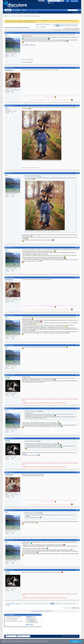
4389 (76, 26)
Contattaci (65, 636)
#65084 (77, 540)
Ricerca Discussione (66, 30)
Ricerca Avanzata (76, 12)
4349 (73, 26)
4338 (54, 26)
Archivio (20, 16)
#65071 (77, 33)
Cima (78, 608)
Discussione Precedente (37, 611)
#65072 (77, 68)
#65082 (77, 472)
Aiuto (68, 1)
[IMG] (31, 620)
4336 (74, 25)
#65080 (77, 408)
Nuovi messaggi (16, 10)
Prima (48, 25)
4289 (64, 25)
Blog (24, 10)
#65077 (77, 315)
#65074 (77, 173)
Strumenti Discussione (57, 30)
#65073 (77, 105)
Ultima (44, 27)
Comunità (22, 12)
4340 (61, 26)
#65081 (77, 438)
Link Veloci (35, 12)
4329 (67, 25)
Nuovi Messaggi (8, 12)
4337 (77, 25)
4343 (70, 26)
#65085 (77, 570)
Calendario (17, 12)
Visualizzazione (75, 30)
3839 (58, 25)
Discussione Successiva (48, 611)
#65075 (77, 247)
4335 (71, 25)
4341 (64, 26)
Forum (8, 10)
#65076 (77, 277)
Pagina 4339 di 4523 (41, 25)
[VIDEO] (31, 621)
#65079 (77, 375)
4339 (58, 26)
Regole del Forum (30, 625)
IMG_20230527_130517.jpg (29, 45)
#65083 (77, 510)
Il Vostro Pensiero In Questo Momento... (20, 27)
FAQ (13, 12)
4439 (37, 27)
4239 (61, 25)
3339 (55, 25)
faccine (28, 618)
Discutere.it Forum (72, 636)
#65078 (77, 345)
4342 (67, 26)
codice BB (29, 617)
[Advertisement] (42, 18)
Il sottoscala (13, 16)
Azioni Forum (28, 12)
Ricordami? (51, 3)
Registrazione (75, 1)
